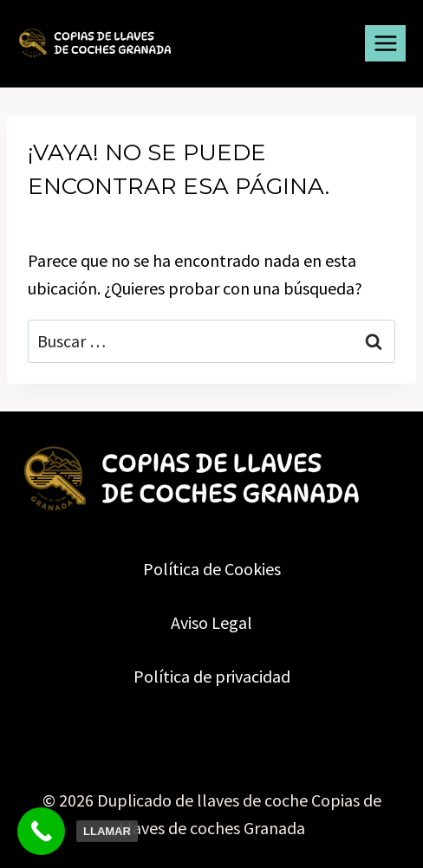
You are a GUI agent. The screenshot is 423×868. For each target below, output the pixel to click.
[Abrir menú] (385, 43)
